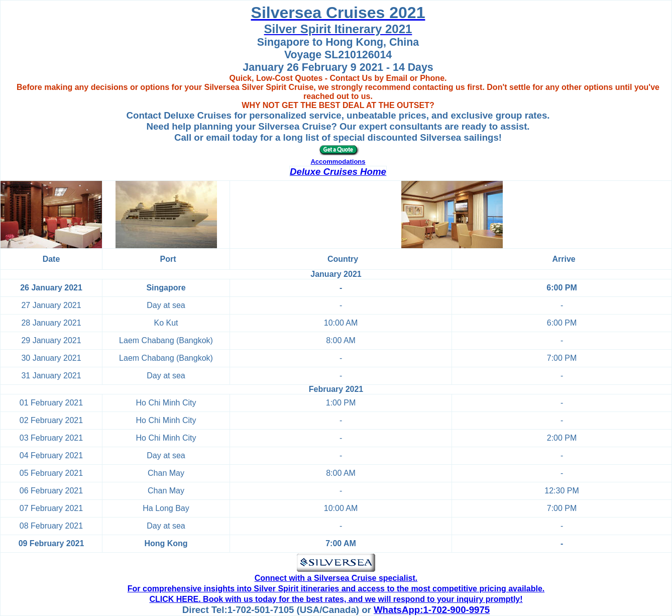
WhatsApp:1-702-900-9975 (432, 610)
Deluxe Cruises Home (338, 172)
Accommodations (338, 162)
